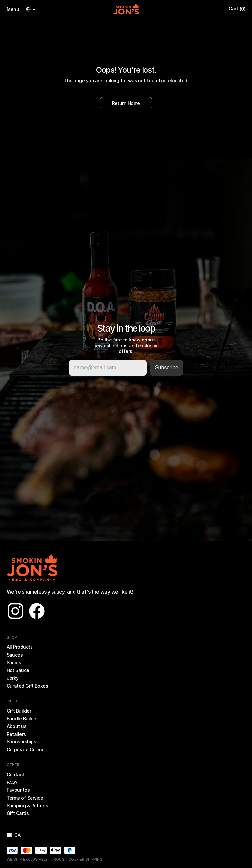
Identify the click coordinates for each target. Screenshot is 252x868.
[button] (14, 835)
